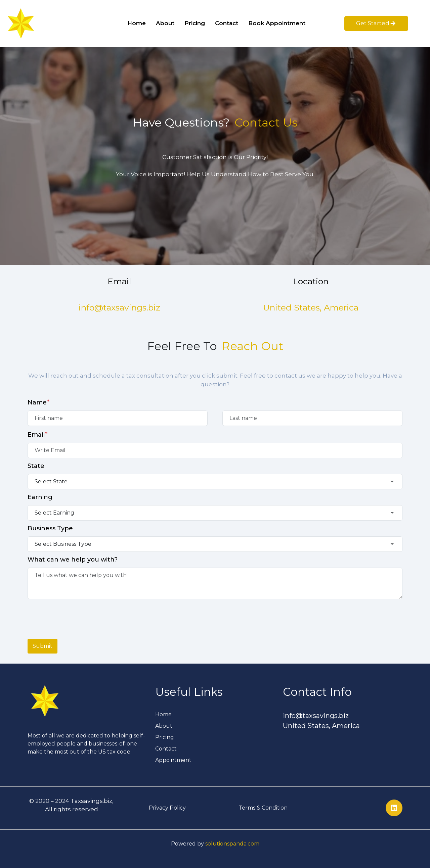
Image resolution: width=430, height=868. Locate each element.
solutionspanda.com (232, 844)
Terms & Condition (263, 808)
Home (137, 23)
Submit (42, 646)
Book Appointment (277, 23)
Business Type (50, 528)
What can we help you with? (73, 560)
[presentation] (79, 616)
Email (38, 434)
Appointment (173, 760)
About (165, 23)
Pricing (195, 23)
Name (39, 402)
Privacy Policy (167, 808)
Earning (40, 497)
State (36, 466)
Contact (227, 23)
